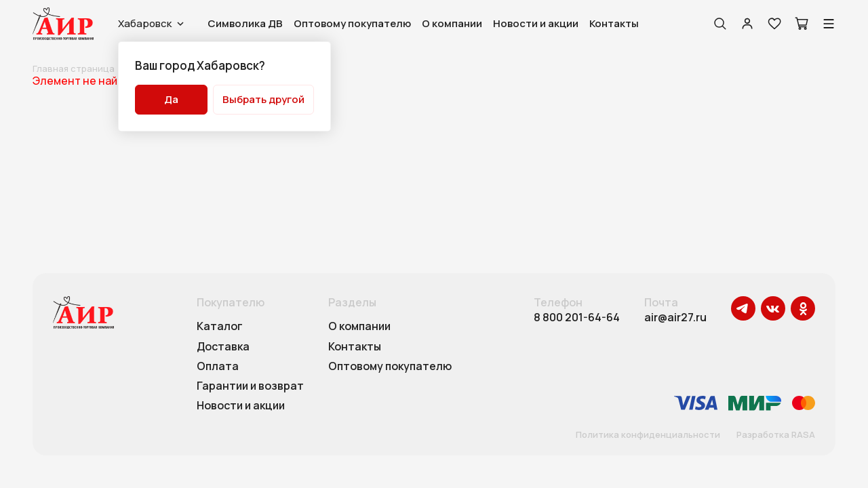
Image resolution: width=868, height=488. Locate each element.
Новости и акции (536, 23)
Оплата (218, 367)
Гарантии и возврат (250, 386)
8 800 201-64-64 (577, 318)
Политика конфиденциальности (648, 435)
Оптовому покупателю (352, 23)
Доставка (223, 347)
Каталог (220, 327)
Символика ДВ (245, 23)
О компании (452, 23)
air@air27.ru (675, 318)
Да (171, 99)
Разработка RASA (776, 435)
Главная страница (74, 68)
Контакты (614, 23)
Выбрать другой (263, 99)
